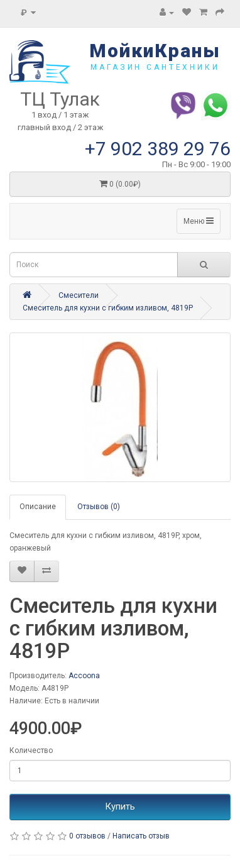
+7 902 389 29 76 (158, 149)
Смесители (79, 295)
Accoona (84, 676)
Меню (199, 221)
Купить (120, 806)
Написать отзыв (141, 836)
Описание (38, 507)
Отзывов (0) (99, 507)
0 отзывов (87, 836)
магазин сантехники (155, 67)
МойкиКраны (155, 51)
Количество (31, 750)
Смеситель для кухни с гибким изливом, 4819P (108, 308)
